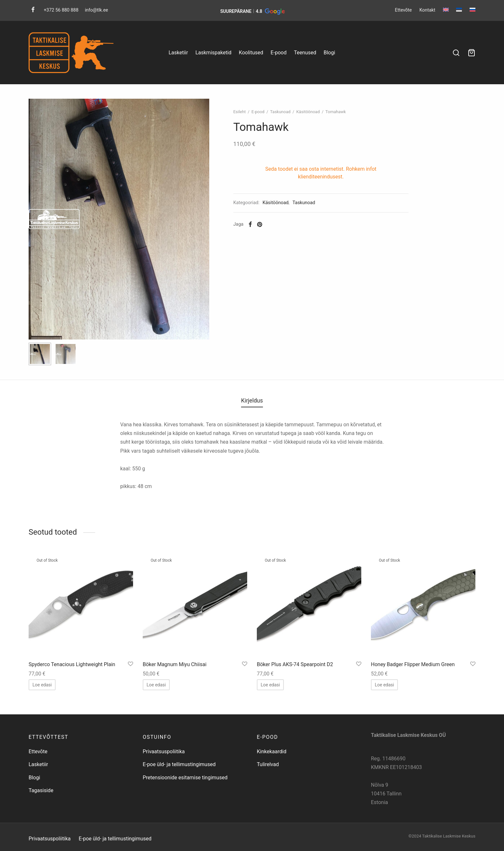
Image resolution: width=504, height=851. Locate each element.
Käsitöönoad (308, 112)
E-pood (279, 53)
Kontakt (428, 10)
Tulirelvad (268, 764)
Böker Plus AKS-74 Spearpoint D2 (295, 664)
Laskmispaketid (213, 53)
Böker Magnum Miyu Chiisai (175, 664)
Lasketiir (178, 53)
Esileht (240, 112)
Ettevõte (404, 10)
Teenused (305, 53)
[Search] (456, 53)
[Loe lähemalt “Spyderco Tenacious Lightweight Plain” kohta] (42, 685)
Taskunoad (280, 112)
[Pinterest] (260, 224)
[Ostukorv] (472, 53)
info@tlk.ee (96, 10)
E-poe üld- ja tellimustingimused (179, 764)
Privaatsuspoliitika (164, 751)
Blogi (329, 53)
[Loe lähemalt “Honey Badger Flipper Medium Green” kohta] (384, 685)
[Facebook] (33, 10)
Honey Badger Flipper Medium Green (413, 664)
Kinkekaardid (272, 751)
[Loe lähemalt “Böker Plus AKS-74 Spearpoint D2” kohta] (270, 685)
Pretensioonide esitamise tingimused (185, 778)
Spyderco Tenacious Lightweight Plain (72, 664)
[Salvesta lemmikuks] (130, 664)
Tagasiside (41, 790)
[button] (252, 11)
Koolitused (251, 53)
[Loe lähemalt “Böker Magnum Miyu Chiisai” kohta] (156, 685)
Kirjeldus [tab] (252, 401)
